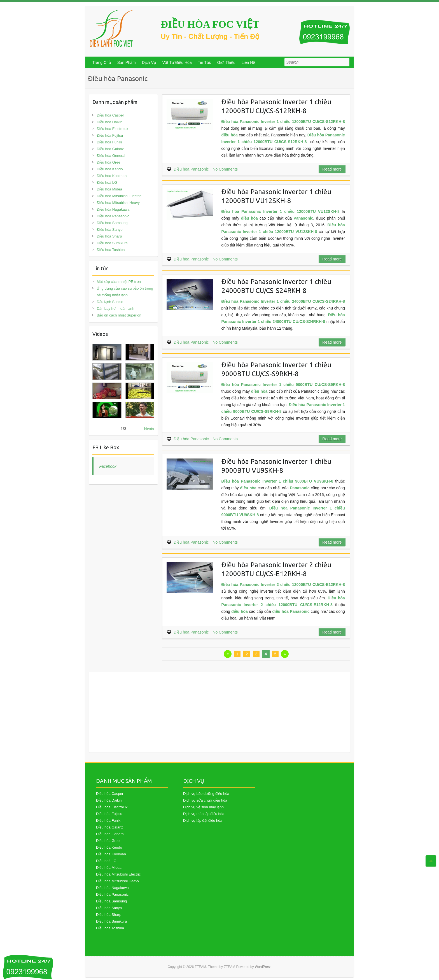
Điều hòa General (111, 156)
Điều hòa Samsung (112, 223)
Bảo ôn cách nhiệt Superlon (119, 315)
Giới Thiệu (226, 62)
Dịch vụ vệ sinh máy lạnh (203, 807)
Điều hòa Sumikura (112, 243)
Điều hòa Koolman (112, 176)
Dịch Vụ (149, 62)
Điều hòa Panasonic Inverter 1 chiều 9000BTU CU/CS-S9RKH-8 (283, 385)
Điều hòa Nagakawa (113, 209)
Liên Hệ (248, 62)
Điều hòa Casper (110, 115)
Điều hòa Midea (109, 189)
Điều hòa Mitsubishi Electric (119, 196)
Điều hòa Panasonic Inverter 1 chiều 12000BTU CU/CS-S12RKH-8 (283, 122)
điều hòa (230, 135)
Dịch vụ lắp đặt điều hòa (203, 820)
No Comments (225, 169)
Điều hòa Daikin (109, 122)
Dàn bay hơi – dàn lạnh (115, 309)
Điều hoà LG (107, 182)
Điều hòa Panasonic (191, 169)
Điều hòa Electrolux (112, 129)
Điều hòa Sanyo (109, 230)
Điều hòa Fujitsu (110, 135)
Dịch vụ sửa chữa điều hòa (205, 800)
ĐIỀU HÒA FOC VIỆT (210, 24)
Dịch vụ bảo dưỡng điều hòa (206, 794)
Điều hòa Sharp (109, 236)
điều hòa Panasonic (291, 611)
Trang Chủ (102, 62)
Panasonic (303, 218)
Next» (149, 429)
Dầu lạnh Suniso (110, 302)
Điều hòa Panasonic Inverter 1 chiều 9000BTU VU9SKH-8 (277, 481)
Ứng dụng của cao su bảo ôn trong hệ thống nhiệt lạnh (125, 292)
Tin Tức (205, 62)
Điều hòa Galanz (110, 149)
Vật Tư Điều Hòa (177, 62)
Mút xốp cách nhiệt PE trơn (119, 282)
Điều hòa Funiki (109, 142)
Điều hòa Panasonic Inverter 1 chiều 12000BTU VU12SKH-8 (281, 211)
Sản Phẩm (127, 62)
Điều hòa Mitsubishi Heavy (118, 203)
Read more (332, 169)
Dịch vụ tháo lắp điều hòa (204, 814)
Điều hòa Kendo (110, 169)
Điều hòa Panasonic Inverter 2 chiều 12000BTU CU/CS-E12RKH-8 (283, 585)
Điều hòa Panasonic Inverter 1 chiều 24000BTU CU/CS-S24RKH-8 (283, 301)
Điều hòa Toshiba (111, 250)
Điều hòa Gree (108, 162)
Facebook (108, 466)
